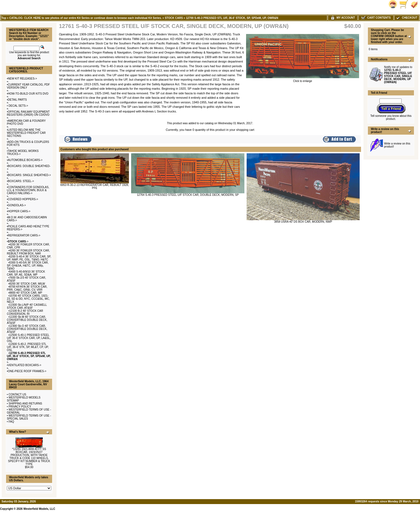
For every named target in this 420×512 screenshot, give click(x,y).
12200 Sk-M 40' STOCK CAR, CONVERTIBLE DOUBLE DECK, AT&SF (27, 320)
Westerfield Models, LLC (39, 509)
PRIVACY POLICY (20, 407)
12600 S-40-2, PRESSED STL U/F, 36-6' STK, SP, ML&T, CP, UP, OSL (28, 347)
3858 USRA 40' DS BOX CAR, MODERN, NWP (303, 222)
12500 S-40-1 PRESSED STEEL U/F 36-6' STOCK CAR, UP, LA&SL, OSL (29, 338)
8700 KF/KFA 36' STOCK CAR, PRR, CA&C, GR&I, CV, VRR (27, 288)
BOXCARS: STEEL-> (21, 181)
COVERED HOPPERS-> (23, 199)
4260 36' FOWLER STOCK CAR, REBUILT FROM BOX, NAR (28, 252)
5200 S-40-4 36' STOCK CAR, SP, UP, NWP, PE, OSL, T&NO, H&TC (29, 258)
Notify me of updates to (398, 75)
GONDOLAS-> (17, 205)
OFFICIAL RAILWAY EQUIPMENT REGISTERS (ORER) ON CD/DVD (28, 113)
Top (4, 18)
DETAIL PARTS (17, 100)
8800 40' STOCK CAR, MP (26, 293)
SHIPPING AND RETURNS (25, 404)
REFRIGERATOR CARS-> (24, 235)
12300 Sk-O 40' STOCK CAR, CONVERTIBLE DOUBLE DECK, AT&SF (27, 329)
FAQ (11, 422)
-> (18, 241)
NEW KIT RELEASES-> (22, 79)
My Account (343, 18)
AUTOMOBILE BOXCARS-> (25, 160)
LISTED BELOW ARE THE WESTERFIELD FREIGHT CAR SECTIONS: (26, 133)
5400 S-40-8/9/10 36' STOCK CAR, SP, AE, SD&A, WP (26, 273)
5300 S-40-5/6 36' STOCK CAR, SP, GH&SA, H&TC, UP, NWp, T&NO (28, 266)
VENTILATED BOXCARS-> (25, 365)
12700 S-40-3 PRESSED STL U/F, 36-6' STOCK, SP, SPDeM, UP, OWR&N (232, 18)
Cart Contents (376, 18)
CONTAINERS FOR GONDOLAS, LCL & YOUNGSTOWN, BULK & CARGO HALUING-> (28, 190)
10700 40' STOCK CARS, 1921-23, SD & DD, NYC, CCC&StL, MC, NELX (28, 299)
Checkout (407, 18)
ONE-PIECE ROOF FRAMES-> (27, 371)
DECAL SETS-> (18, 106)
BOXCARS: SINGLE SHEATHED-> (29, 175)
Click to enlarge (303, 80)
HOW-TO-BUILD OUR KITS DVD (28, 94)
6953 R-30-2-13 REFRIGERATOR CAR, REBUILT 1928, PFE (95, 186)
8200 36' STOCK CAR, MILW (27, 284)
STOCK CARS (174, 18)
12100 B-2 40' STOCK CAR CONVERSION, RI (25, 312)
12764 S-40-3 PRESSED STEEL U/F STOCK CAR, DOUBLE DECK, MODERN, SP (188, 195)
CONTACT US (17, 394)
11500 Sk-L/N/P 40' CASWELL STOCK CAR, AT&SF (27, 306)
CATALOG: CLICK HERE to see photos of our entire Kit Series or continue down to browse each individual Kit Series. (86, 18)
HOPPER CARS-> (19, 211)
